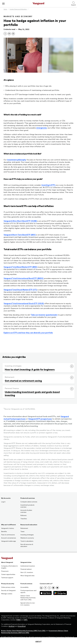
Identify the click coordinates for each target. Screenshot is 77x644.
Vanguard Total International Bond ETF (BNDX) (24, 278)
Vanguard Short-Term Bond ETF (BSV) (20, 235)
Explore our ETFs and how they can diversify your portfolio (28, 333)
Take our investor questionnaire (44, 315)
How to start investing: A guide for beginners (30, 369)
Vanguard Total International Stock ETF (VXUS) (24, 303)
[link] (5, 34)
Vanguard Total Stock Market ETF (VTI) (20, 290)
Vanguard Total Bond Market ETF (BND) (20, 267)
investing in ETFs (49, 185)
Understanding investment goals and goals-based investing (32, 393)
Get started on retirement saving (23, 381)
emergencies (42, 128)
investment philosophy (17, 160)
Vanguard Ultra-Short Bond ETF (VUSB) (20, 221)
